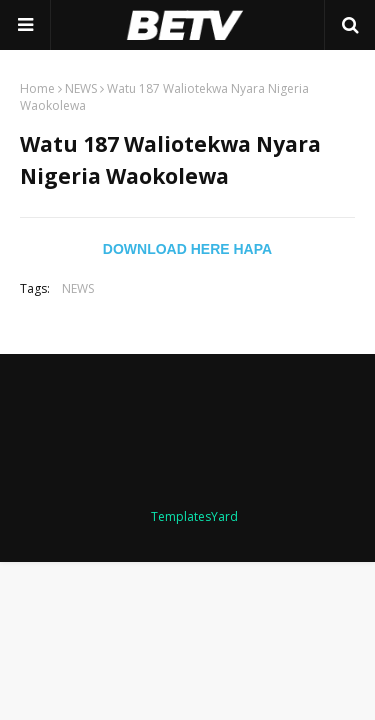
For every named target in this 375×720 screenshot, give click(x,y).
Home (37, 88)
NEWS (81, 88)
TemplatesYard (194, 516)
